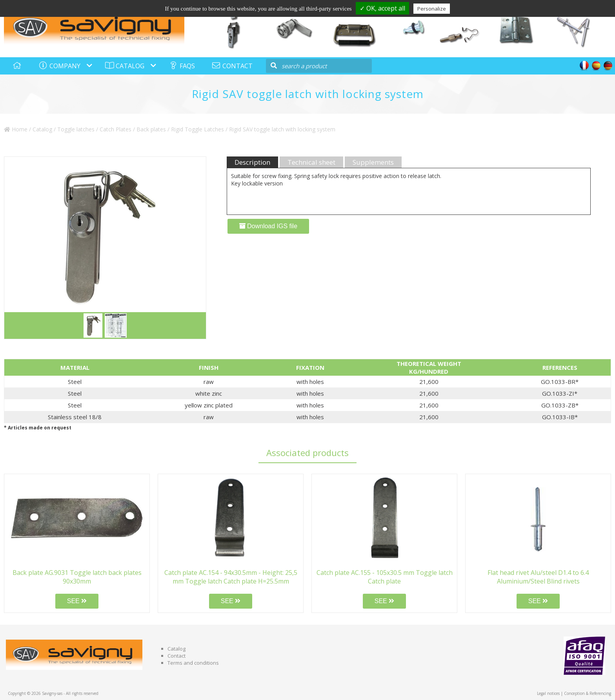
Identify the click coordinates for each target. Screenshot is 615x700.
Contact (176, 656)
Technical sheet (311, 162)
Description (252, 162)
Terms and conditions (193, 663)
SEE (77, 601)
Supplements (373, 162)
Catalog (42, 129)
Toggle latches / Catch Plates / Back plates (112, 129)
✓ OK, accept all (382, 8)
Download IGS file (268, 226)
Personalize (432, 9)
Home (16, 129)
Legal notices (548, 693)
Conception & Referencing (588, 693)
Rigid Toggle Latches (197, 129)
